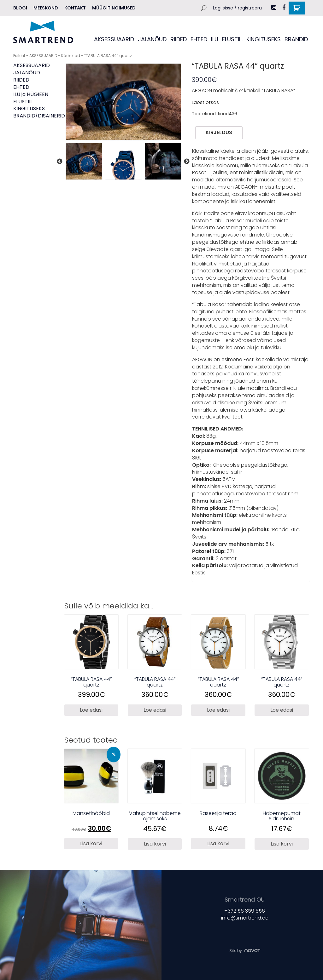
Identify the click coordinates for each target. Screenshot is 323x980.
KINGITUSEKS (264, 39)
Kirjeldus (219, 132)
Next (187, 162)
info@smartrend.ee (245, 918)
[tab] (219, 133)
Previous (60, 162)
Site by (245, 951)
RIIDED (179, 39)
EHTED (199, 39)
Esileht (19, 56)
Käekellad (71, 56)
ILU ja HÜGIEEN (31, 94)
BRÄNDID (296, 39)
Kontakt (75, 8)
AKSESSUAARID (114, 39)
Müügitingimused (114, 8)
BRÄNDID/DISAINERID (39, 116)
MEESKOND (46, 8)
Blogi (20, 8)
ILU (215, 39)
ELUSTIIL (232, 39)
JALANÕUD (152, 39)
